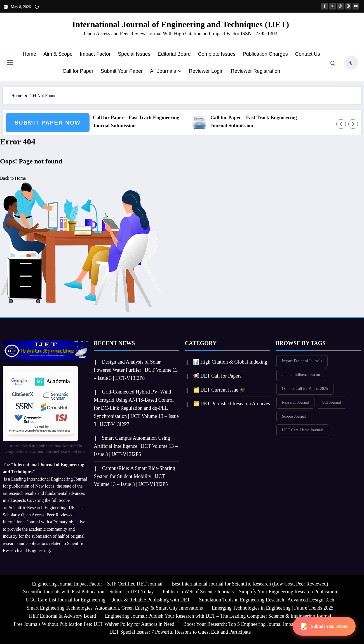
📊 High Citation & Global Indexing (230, 362)
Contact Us (308, 54)
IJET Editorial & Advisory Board (62, 616)
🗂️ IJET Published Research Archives (232, 404)
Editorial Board (174, 54)
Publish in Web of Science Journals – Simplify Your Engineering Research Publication (250, 592)
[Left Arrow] (341, 124)
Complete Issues (217, 54)
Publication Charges (265, 54)
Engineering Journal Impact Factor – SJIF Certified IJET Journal (97, 584)
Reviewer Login (206, 71)
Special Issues (134, 54)
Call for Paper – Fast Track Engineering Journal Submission (140, 122)
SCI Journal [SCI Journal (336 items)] (332, 402)
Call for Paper (78, 71)
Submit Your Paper (122, 71)
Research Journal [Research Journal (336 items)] (295, 402)
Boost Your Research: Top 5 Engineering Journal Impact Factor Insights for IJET (265, 624)
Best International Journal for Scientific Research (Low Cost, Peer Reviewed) (250, 584)
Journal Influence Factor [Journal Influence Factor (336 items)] (301, 375)
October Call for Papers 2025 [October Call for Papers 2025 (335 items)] (305, 389)
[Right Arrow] (353, 124)
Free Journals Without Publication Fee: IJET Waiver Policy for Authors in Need (94, 624)
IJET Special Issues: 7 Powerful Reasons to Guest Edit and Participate (180, 632)
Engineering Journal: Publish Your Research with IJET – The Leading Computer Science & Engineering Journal (218, 616)
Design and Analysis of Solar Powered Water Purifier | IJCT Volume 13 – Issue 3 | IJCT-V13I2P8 (136, 370)
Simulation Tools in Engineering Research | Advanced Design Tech (266, 600)
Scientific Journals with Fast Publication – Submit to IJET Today (88, 592)
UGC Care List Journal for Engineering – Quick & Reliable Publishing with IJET (108, 600)
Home (29, 54)
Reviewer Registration (255, 71)
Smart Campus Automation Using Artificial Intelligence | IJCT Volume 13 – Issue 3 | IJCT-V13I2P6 (136, 446)
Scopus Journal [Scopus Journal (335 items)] (294, 416)
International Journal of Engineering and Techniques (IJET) (181, 24)
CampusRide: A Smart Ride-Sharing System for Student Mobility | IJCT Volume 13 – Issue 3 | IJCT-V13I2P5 (134, 476)
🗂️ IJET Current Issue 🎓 (219, 390)
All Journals (166, 71)
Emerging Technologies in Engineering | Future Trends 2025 (273, 608)
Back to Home (13, 178)
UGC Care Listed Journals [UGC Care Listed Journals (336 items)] (303, 430)
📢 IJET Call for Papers (217, 376)
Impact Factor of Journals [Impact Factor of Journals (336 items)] (302, 361)
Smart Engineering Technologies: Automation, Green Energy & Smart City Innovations (115, 608)
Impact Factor (95, 54)
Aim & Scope (58, 54)
